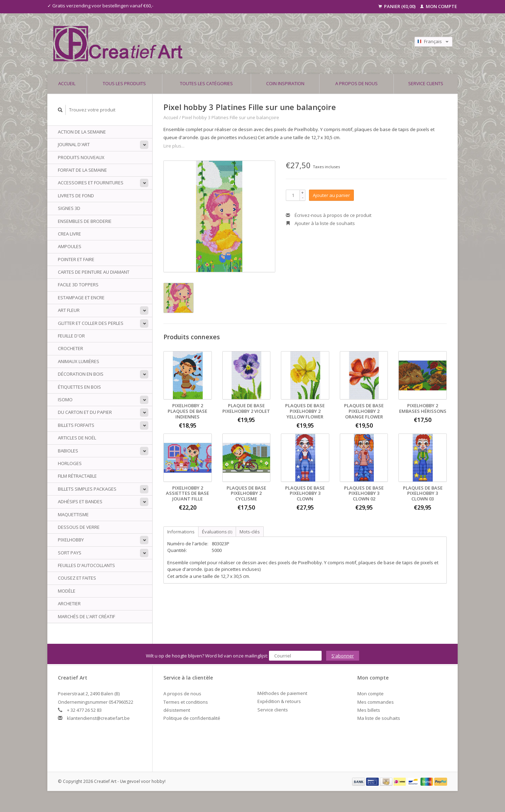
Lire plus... (174, 146)
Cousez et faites (77, 578)
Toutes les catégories (206, 83)
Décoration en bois (81, 374)
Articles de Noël (77, 438)
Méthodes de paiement (282, 693)
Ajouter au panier (331, 195)
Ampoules (70, 246)
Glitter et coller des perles (91, 323)
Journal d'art (74, 144)
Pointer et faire (76, 259)
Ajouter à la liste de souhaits (320, 223)
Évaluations (217, 532)
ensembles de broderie (85, 221)
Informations (181, 532)
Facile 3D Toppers (78, 285)
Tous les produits (124, 83)
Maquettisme (73, 514)
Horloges (70, 463)
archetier (69, 603)
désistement (177, 710)
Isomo (65, 400)
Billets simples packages (87, 489)
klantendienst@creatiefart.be (98, 718)
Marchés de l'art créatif (86, 616)
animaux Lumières (79, 361)
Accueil (67, 83)
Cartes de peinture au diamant (94, 272)
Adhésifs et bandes (80, 501)
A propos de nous (356, 83)
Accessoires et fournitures (91, 183)
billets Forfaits (76, 425)
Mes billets (369, 710)
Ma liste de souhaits (379, 718)
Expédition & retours (279, 701)
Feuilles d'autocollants (86, 565)
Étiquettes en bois (79, 387)
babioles (68, 451)
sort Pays (70, 553)
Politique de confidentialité (192, 718)
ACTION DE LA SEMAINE (82, 132)
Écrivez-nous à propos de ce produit (329, 215)
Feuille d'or (71, 336)
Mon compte (439, 6)
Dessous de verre (79, 527)
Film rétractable (77, 476)
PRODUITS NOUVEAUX (81, 157)
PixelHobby (71, 540)
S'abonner (343, 656)
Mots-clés (250, 532)
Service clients (426, 83)
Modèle (67, 591)
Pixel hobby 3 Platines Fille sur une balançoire (231, 117)
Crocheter (70, 348)
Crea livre (69, 234)
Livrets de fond (76, 196)
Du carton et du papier (85, 412)
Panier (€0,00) (398, 6)
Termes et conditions (186, 702)
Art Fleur (69, 310)
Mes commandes (376, 702)
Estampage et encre (81, 298)
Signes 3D (69, 208)
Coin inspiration (285, 83)
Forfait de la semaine (82, 170)
